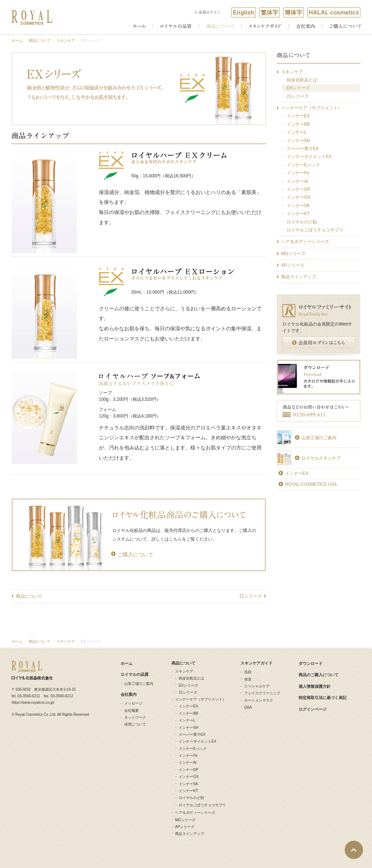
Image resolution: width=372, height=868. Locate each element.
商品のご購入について (319, 675)
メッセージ (133, 703)
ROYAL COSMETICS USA (311, 484)
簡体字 (294, 12)
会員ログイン (210, 12)
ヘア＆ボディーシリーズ (195, 813)
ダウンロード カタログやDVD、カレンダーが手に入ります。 (319, 377)
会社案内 (305, 26)
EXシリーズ (188, 685)
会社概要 (132, 710)
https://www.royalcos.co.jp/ (33, 703)
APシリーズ (185, 827)
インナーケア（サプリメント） (201, 699)
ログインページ (313, 709)
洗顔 (248, 672)
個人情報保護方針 (315, 686)
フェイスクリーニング (262, 693)
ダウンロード (311, 663)
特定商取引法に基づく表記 (323, 698)
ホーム (139, 26)
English (243, 12)
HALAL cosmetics (334, 12)
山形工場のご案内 (319, 438)
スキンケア (66, 41)
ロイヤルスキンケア (321, 458)
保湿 (248, 679)
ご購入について (345, 26)
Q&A (248, 707)
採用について (135, 724)
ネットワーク (135, 717)
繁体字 (270, 12)
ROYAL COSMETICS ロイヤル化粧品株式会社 (32, 17)
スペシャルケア (257, 686)
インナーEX (297, 473)
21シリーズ (250, 596)
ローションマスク (259, 700)
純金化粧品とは (191, 678)
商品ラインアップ (190, 834)
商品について (220, 26)
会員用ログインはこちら (319, 342)
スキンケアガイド (265, 26)
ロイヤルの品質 (176, 26)
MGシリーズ (185, 820)
